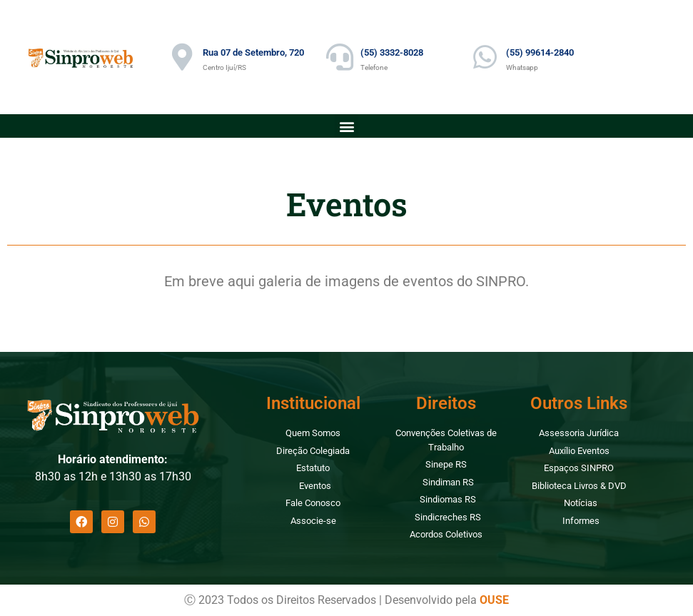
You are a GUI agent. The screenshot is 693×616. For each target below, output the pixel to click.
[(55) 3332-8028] (340, 57)
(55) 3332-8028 (392, 52)
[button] (346, 126)
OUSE (494, 600)
